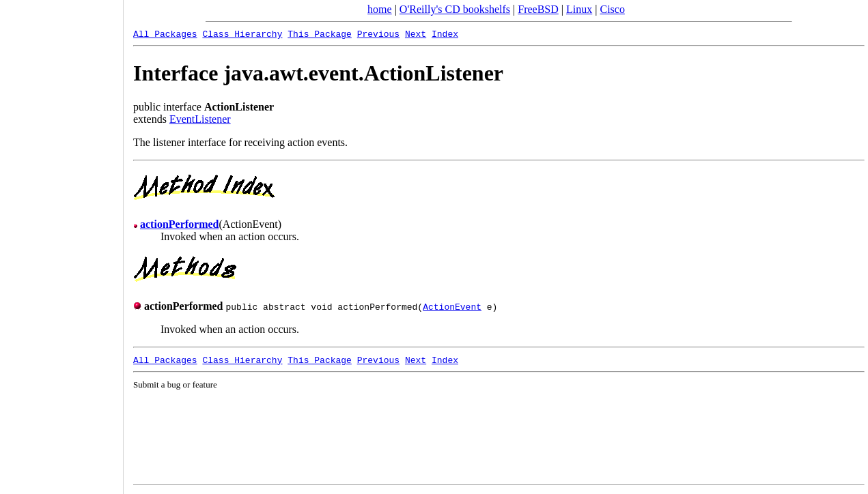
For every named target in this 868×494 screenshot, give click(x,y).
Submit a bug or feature (175, 384)
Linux (579, 9)
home (380, 9)
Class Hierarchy (242, 33)
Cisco (612, 9)
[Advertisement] (61, 242)
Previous (378, 33)
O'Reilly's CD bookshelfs (455, 9)
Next (416, 33)
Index (445, 33)
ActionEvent (452, 306)
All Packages (165, 33)
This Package (320, 33)
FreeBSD (538, 9)
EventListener (200, 119)
